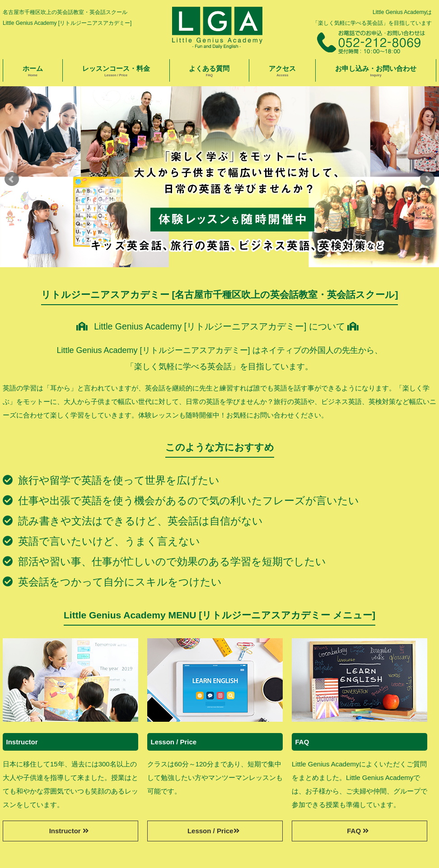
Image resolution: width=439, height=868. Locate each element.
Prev (12, 179)
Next (427, 179)
